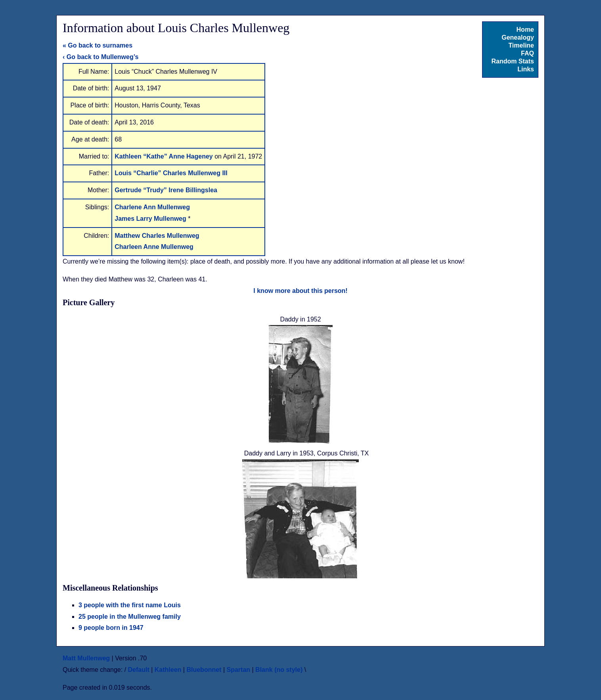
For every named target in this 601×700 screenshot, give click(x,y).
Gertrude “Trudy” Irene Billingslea (166, 190)
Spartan (238, 670)
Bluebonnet (204, 670)
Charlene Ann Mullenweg (152, 207)
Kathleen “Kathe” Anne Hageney (165, 156)
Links (526, 69)
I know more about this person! (300, 291)
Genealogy (518, 37)
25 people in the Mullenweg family (130, 617)
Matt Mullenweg (86, 658)
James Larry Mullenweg (151, 219)
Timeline (521, 45)
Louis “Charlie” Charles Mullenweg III (171, 173)
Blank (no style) (279, 670)
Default (139, 670)
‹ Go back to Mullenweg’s (100, 57)
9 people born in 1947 (111, 628)
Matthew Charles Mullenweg (157, 236)
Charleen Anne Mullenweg (154, 247)
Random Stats (513, 61)
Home (525, 30)
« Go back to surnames (98, 45)
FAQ (527, 53)
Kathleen (168, 670)
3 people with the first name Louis (130, 605)
